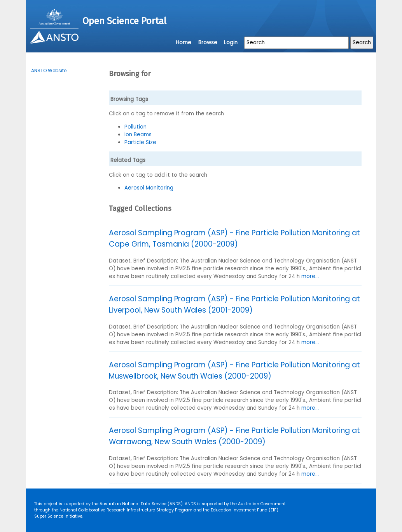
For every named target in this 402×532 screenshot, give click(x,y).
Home (184, 43)
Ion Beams (138, 135)
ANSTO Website (49, 70)
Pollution (135, 127)
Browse (208, 43)
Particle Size (140, 142)
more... (310, 276)
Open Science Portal (124, 21)
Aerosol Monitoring (149, 188)
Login (231, 43)
